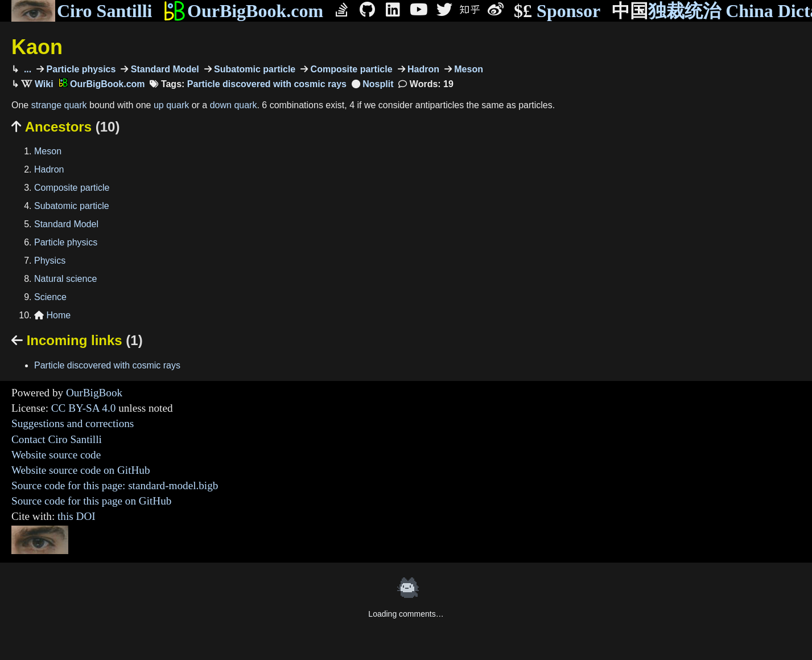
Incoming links (77, 340)
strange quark (59, 105)
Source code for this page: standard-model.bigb (115, 485)
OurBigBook (94, 393)
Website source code (56, 455)
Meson (467, 69)
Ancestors (65, 127)
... (26, 69)
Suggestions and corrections (73, 423)
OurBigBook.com (243, 11)
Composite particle (350, 69)
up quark (171, 105)
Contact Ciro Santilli (57, 439)
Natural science (65, 279)
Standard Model (163, 69)
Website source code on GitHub (81, 470)
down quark (234, 105)
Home (52, 315)
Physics (50, 261)
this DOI (77, 516)
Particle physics (80, 69)
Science (50, 297)
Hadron (422, 69)
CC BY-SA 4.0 (84, 408)
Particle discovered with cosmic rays (267, 84)
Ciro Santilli (82, 11)
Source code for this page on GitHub (91, 501)
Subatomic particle (254, 69)
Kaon (37, 47)
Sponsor (557, 11)
